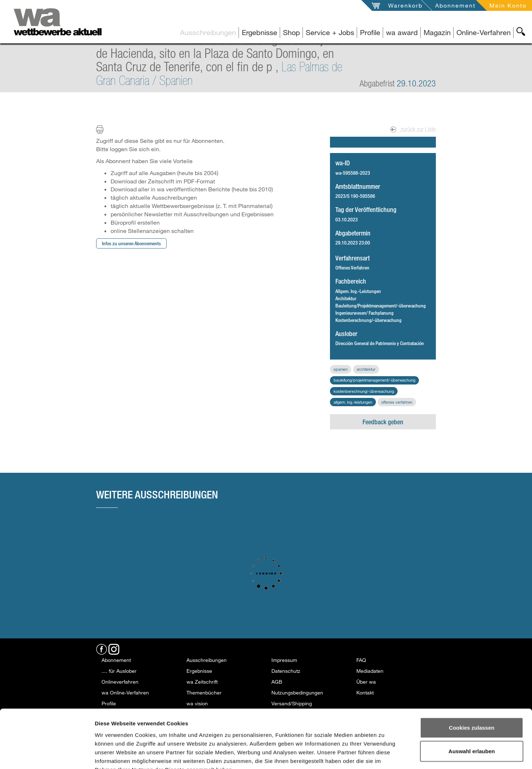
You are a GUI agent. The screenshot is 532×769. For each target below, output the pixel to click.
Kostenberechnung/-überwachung (364, 391)
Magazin (437, 32)
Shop (291, 32)
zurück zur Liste (413, 129)
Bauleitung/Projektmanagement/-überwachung (374, 380)
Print (104, 129)
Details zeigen (386, 755)
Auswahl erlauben (472, 707)
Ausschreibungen (208, 32)
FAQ (361, 660)
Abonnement (455, 5)
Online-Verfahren (484, 32)
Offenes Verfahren (397, 402)
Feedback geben (383, 422)
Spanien (341, 369)
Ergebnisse (259, 32)
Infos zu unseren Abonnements (131, 243)
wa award (402, 32)
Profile (370, 32)
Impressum (284, 660)
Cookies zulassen (472, 683)
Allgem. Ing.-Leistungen (353, 402)
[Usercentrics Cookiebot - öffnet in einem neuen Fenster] (47, 755)
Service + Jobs (330, 32)
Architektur (366, 369)
